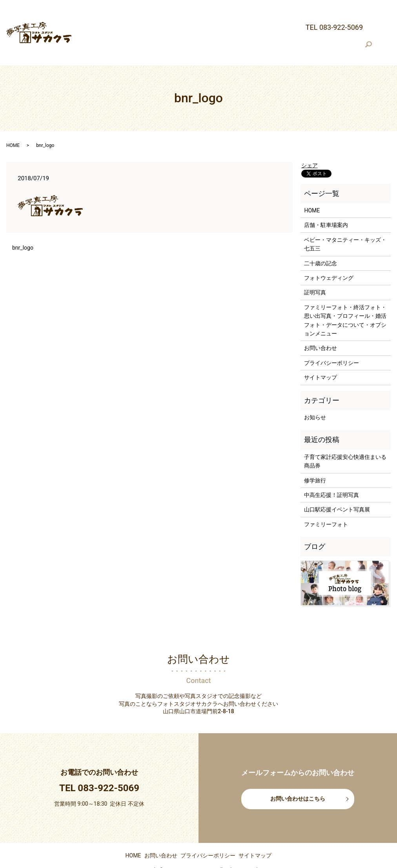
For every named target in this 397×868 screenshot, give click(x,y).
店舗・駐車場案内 (148, 5)
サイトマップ (321, 355)
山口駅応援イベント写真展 (337, 487)
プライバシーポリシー (331, 340)
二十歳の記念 (298, 5)
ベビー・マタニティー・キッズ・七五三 (226, 5)
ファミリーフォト (326, 501)
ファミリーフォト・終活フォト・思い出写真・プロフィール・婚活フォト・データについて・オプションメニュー (243, 18)
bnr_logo (23, 225)
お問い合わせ (321, 325)
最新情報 (86, 5)
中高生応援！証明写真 (331, 472)
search (82, 30)
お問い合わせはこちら (298, 776)
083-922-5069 (108, 765)
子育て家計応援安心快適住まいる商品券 (345, 438)
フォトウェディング (346, 5)
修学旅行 (315, 457)
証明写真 (86, 18)
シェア (310, 143)
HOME (111, 5)
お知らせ (315, 395)
